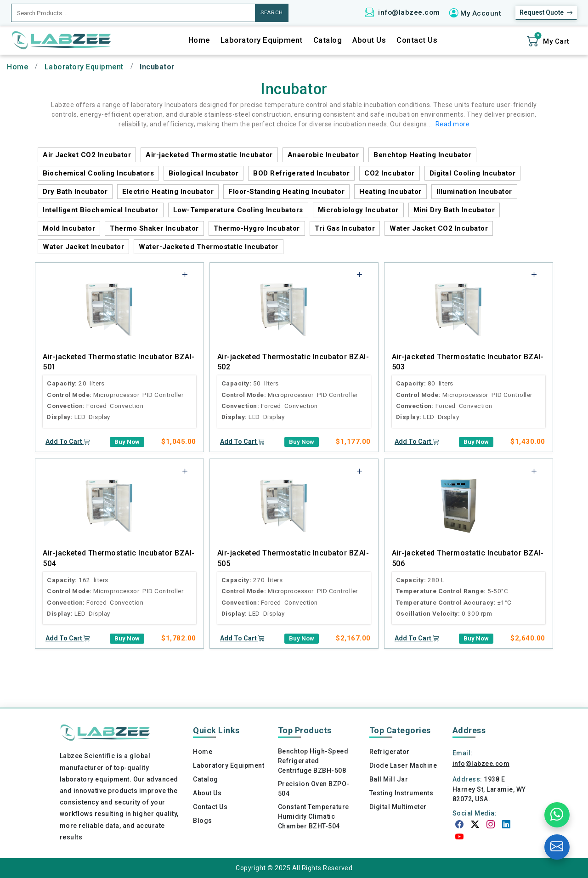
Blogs (203, 821)
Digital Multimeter (398, 807)
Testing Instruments (401, 793)
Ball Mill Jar (389, 779)
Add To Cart (68, 442)
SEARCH (272, 12)
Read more (453, 124)
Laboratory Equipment (262, 40)
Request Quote (546, 13)
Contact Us (417, 40)
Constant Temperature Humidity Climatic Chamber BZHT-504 (314, 816)
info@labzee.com (409, 12)
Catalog (328, 40)
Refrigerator (390, 752)
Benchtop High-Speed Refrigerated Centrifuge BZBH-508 (313, 761)
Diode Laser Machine (403, 765)
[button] (478, 13)
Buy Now (127, 442)
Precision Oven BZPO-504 (314, 789)
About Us (369, 40)
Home (199, 40)
